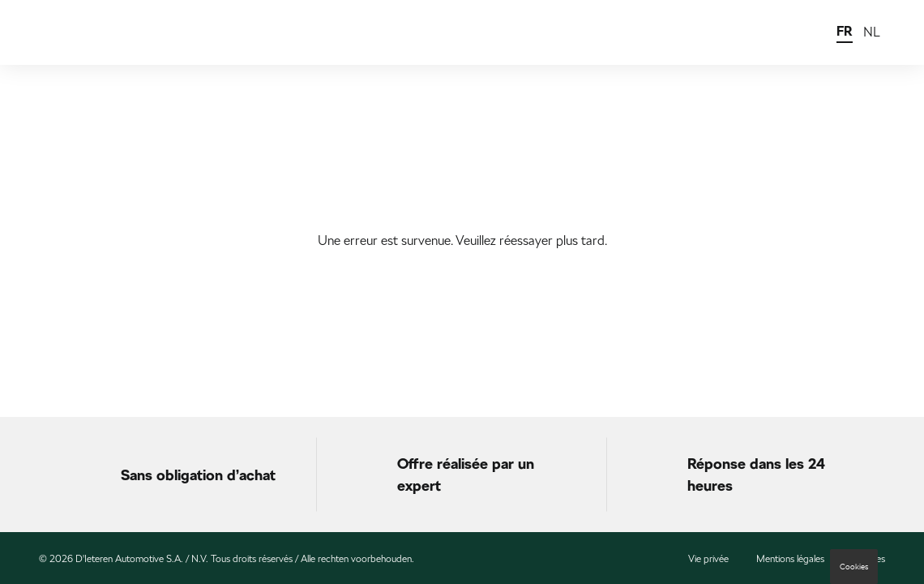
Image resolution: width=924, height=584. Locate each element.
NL (872, 32)
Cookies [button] (854, 567)
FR (845, 31)
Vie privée (708, 559)
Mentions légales (790, 559)
